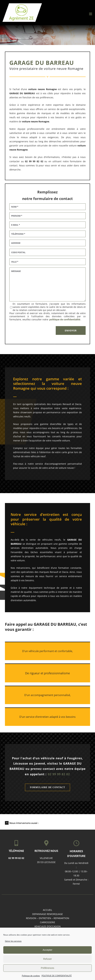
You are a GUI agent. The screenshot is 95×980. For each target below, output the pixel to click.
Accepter (47, 950)
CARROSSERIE (47, 922)
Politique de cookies (31, 976)
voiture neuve (30, 121)
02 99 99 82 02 (59, 774)
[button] (47, 823)
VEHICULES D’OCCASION (47, 926)
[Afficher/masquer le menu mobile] (91, 14)
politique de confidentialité (65, 319)
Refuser (48, 959)
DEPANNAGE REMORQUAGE (47, 914)
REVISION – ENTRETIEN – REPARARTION (48, 918)
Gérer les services (13, 941)
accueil (47, 910)
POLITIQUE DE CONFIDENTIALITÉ (57, 976)
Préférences (48, 968)
